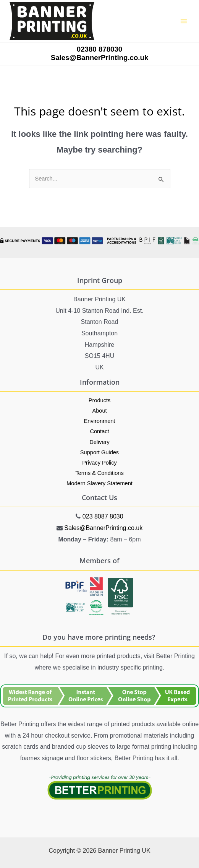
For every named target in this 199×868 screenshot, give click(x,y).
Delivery (99, 442)
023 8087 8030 (103, 516)
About (99, 411)
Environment (100, 421)
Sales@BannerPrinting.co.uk (103, 528)
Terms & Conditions (99, 473)
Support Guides (99, 452)
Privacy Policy (99, 463)
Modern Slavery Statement (99, 483)
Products (100, 400)
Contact (99, 431)
